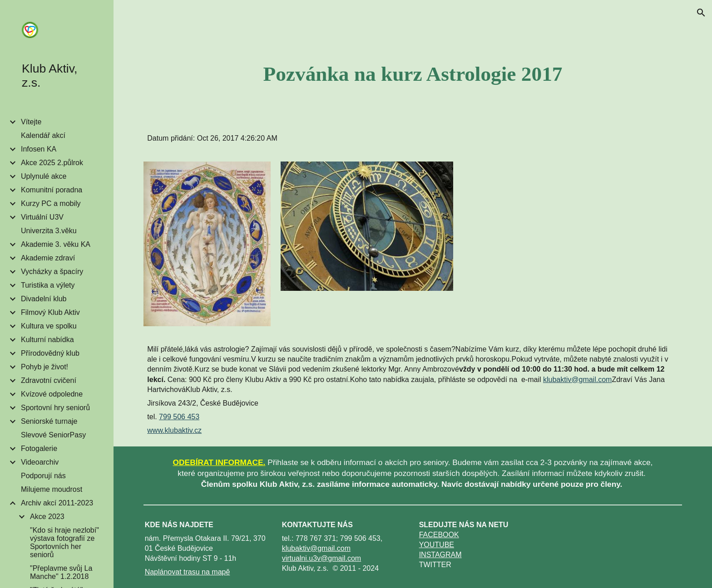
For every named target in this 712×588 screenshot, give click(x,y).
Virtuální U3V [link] (42, 217)
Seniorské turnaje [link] (49, 421)
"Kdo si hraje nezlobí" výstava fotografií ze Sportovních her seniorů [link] (64, 542)
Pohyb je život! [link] (44, 367)
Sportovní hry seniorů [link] (55, 408)
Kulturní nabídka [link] (47, 340)
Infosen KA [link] (39, 149)
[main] (413, 74)
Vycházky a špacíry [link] (52, 272)
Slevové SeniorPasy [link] (53, 435)
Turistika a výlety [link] (48, 285)
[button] (701, 13)
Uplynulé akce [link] (44, 176)
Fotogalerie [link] (39, 448)
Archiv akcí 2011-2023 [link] (57, 503)
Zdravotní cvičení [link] (49, 380)
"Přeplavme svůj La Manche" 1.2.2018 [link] (61, 572)
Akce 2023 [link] (47, 517)
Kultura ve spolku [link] (49, 326)
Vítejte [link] (31, 122)
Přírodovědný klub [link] (50, 353)
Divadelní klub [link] (44, 299)
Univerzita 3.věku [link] (49, 231)
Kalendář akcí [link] (43, 135)
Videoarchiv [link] (40, 462)
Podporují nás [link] (43, 476)
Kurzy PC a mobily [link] (51, 203)
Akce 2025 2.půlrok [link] (52, 163)
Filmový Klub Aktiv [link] (50, 312)
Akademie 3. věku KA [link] (56, 244)
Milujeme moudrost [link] (52, 489)
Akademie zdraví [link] (48, 258)
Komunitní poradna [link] (52, 190)
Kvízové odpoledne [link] (52, 394)
